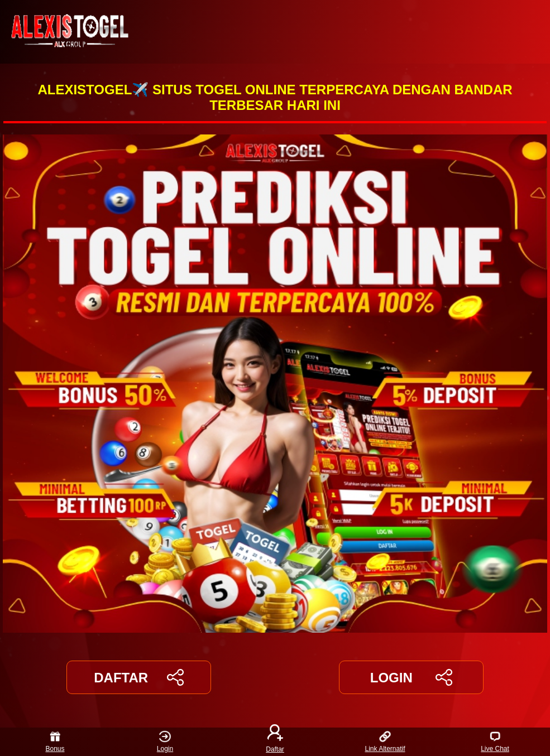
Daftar (275, 742)
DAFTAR (139, 677)
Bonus (55, 742)
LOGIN (411, 677)
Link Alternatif (385, 742)
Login (165, 742)
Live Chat (495, 742)
